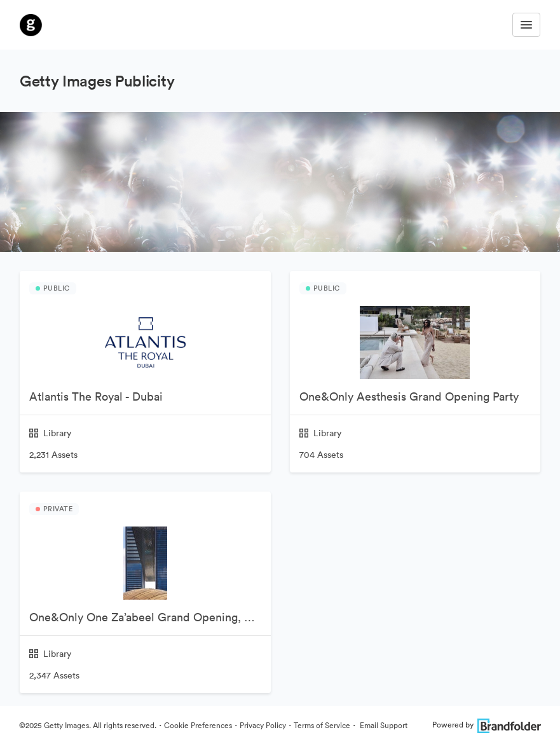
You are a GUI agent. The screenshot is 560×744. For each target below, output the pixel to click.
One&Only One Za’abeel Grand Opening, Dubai (150, 617)
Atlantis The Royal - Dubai (96, 396)
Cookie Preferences (198, 725)
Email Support (383, 725)
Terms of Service (322, 725)
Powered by (487, 725)
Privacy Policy (263, 725)
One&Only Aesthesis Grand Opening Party (409, 396)
